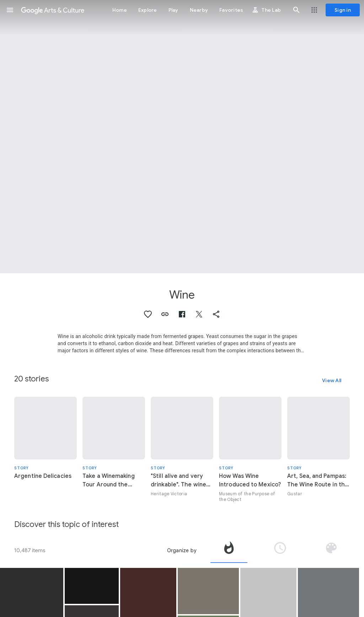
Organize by (182, 550)
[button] (10, 10)
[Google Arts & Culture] (53, 10)
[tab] (229, 550)
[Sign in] (343, 10)
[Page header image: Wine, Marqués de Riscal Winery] (182, 137)
